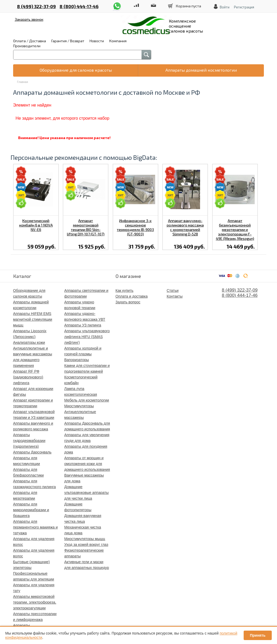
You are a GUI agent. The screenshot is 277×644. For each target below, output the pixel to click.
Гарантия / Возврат (68, 41)
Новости (97, 41)
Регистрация (244, 7)
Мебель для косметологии (87, 400)
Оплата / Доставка (30, 41)
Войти (225, 7)
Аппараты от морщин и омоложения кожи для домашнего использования (87, 464)
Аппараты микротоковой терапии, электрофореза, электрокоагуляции (35, 602)
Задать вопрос (128, 302)
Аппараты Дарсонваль (32, 452)
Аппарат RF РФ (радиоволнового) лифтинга (28, 377)
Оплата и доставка (132, 296)
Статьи (173, 291)
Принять (258, 635)
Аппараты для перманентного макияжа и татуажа (35, 527)
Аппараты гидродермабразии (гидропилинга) (29, 441)
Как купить (124, 291)
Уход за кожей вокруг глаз (86, 545)
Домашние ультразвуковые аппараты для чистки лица (87, 493)
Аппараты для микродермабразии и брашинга (31, 510)
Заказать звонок (29, 19)
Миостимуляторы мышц (85, 539)
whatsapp (117, 4)
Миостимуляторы (79, 406)
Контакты (175, 296)
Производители (27, 46)
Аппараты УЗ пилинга (83, 325)
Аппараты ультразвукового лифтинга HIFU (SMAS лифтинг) (87, 337)
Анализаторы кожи (29, 342)
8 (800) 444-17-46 (79, 6)
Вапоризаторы (77, 360)
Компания (118, 41)
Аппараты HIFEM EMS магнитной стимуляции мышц (33, 319)
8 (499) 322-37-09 (36, 6)
